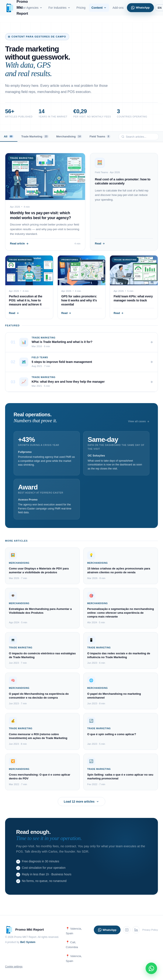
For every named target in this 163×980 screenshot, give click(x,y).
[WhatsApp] (151, 968)
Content (99, 8)
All (9, 136)
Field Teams (100, 136)
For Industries (59, 8)
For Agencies (32, 8)
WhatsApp (140, 8)
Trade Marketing (35, 136)
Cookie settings (14, 967)
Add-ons (118, 8)
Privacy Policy (150, 930)
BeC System (28, 942)
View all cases (139, 421)
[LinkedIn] (136, 930)
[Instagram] (127, 930)
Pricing (81, 8)
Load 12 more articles (82, 802)
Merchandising (69, 136)
